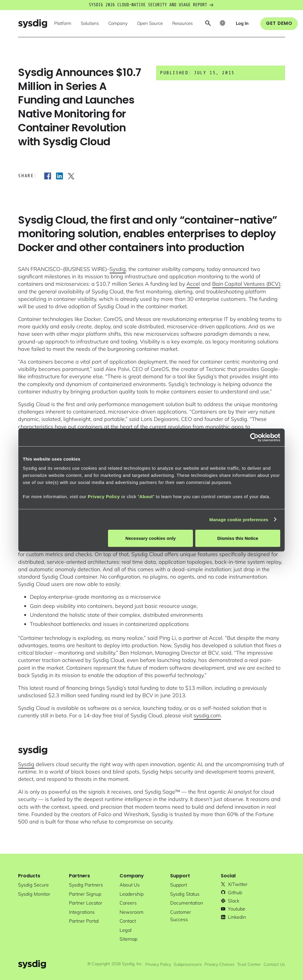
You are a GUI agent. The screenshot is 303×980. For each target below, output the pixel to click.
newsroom (132, 912)
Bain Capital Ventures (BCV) (246, 284)
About (146, 497)
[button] (63, 24)
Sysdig (118, 269)
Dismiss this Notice (238, 538)
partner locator (86, 903)
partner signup (85, 894)
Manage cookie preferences (239, 519)
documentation (187, 903)
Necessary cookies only (151, 538)
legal (126, 930)
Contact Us (274, 964)
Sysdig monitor (34, 894)
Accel (193, 284)
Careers (128, 903)
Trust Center (249, 964)
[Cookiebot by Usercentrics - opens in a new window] (254, 437)
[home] (33, 24)
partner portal (84, 921)
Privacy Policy (104, 497)
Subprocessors (188, 964)
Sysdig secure (33, 885)
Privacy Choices (219, 964)
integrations (82, 912)
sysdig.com (207, 715)
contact (128, 921)
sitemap (128, 939)
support (179, 885)
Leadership (132, 894)
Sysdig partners (86, 885)
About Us (130, 885)
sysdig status (185, 894)
